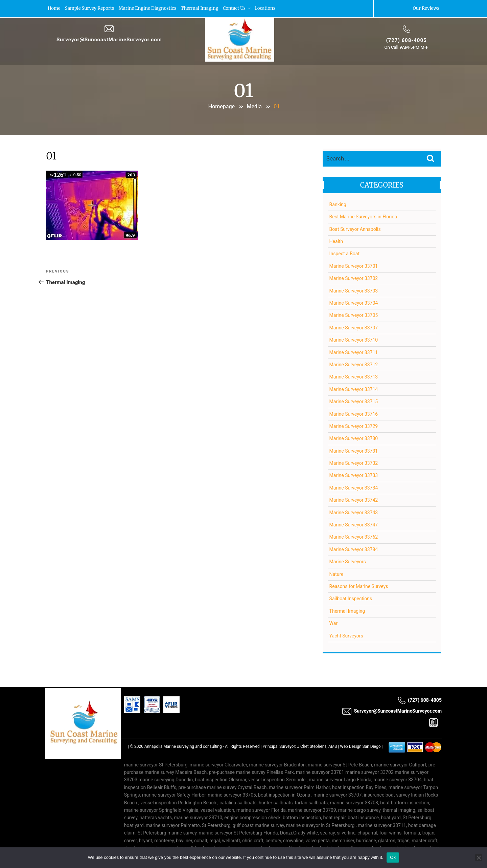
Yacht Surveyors (346, 636)
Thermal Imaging (202, 8)
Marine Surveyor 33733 (354, 476)
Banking (338, 204)
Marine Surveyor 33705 (354, 316)
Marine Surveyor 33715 (354, 402)
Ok (393, 857)
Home (54, 8)
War (334, 623)
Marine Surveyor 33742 (354, 500)
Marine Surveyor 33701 (354, 266)
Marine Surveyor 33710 (354, 340)
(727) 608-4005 (406, 40)
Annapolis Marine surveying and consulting (183, 746)
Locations (269, 8)
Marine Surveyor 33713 (354, 377)
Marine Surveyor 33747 (354, 525)
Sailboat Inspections (351, 599)
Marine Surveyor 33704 (354, 303)
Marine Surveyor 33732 (354, 463)
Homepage (222, 106)
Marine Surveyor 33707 (354, 328)
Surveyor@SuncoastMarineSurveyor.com (109, 40)
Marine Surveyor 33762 (354, 537)
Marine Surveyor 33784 (354, 549)
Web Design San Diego (360, 746)
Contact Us (241, 8)
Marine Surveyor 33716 (354, 414)
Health (336, 241)
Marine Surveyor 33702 (354, 278)
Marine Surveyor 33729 (354, 426)
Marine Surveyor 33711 (354, 352)
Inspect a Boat (344, 254)
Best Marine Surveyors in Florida (363, 217)
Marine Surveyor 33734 (354, 488)
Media (254, 106)
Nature (337, 574)
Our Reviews (426, 8)
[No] (479, 858)
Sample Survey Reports (90, 8)
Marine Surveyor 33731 (354, 451)
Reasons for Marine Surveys (359, 586)
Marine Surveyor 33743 (354, 513)
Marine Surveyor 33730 (354, 438)
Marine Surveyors (348, 562)
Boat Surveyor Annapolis (355, 229)
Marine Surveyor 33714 (354, 389)
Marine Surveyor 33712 (354, 365)
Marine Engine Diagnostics (149, 8)
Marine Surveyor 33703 (354, 291)
